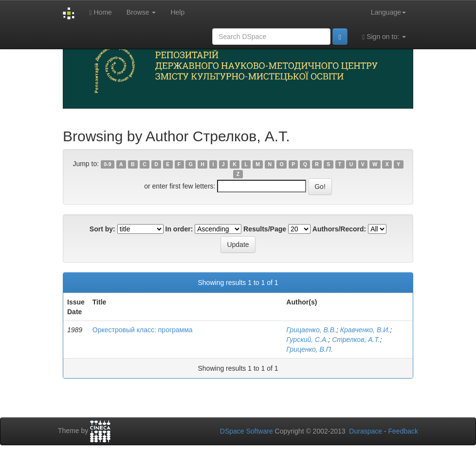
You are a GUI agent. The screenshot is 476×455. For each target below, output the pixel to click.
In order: (179, 229)
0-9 (107, 164)
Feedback (403, 431)
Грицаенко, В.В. (311, 330)
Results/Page (265, 229)
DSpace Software (247, 431)
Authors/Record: (339, 229)
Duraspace (366, 431)
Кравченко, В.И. (365, 330)
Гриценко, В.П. (310, 349)
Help (177, 12)
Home (100, 12)
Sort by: (102, 229)
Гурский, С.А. (307, 340)
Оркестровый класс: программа (143, 330)
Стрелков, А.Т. (356, 340)
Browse (141, 12)
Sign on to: (384, 37)
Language (388, 12)
